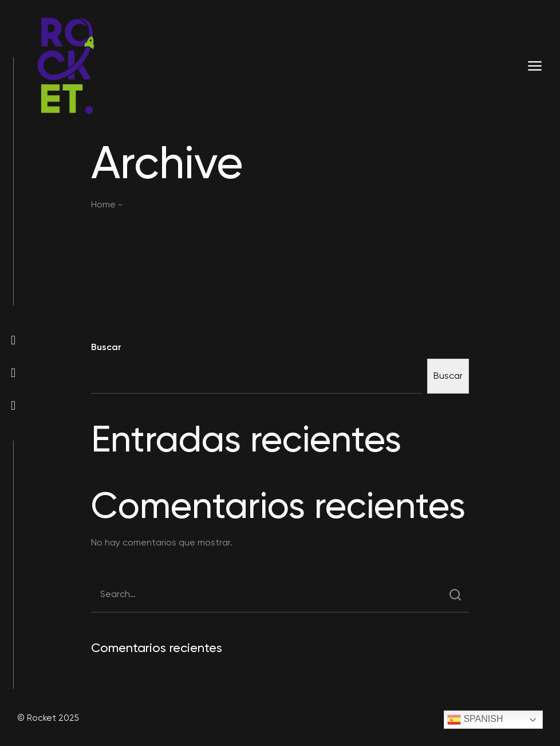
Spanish (475, 720)
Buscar (106, 347)
